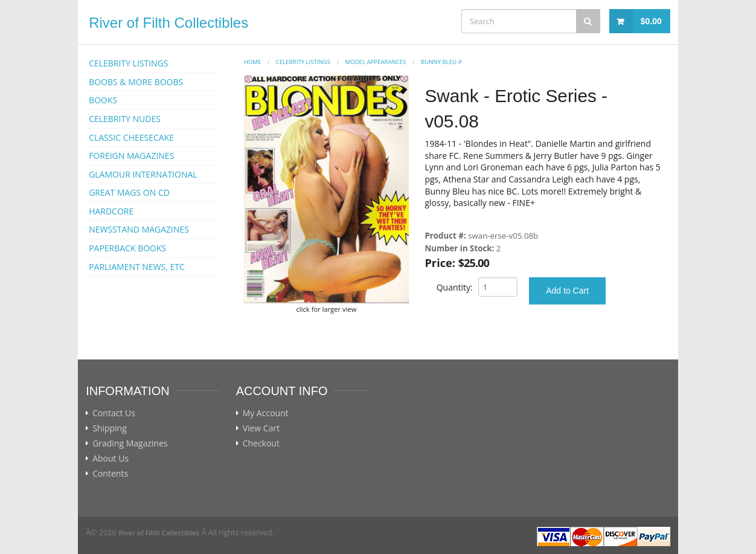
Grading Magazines (130, 443)
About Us (111, 459)
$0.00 (651, 21)
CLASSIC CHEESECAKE (131, 137)
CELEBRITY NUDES (125, 119)
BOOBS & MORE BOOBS (136, 82)
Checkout (261, 443)
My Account (266, 413)
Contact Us (114, 413)
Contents (110, 474)
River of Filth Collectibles (168, 23)
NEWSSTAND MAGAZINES (139, 229)
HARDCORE (111, 211)
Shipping (110, 428)
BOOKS (103, 100)
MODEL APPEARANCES (376, 62)
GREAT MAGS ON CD (129, 192)
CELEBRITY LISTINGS (128, 63)
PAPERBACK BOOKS (127, 248)
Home (253, 62)
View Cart (261, 428)
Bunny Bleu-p (441, 62)
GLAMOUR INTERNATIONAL (143, 174)
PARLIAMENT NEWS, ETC (137, 267)
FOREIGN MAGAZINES (131, 156)
